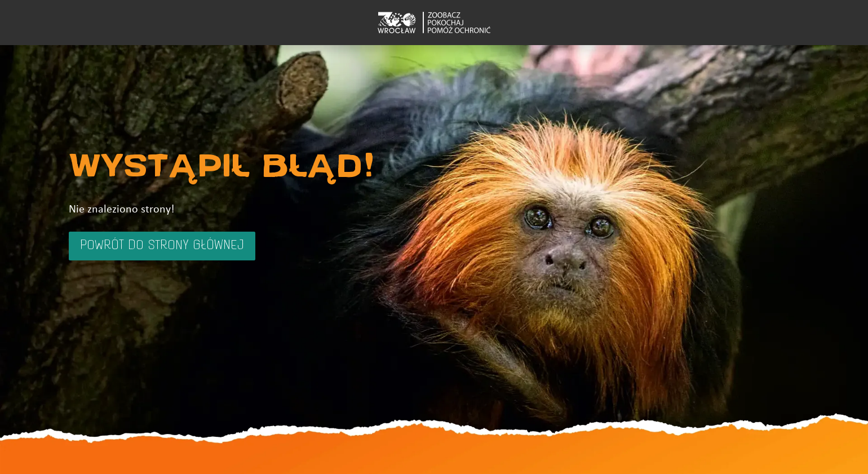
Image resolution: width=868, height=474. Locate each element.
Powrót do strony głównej (162, 246)
